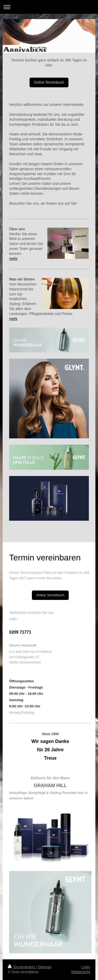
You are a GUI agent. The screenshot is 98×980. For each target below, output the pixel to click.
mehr (13, 259)
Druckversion (22, 967)
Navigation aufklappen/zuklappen (49, 7)
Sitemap (45, 967)
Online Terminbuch (49, 82)
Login (86, 967)
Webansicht (81, 972)
